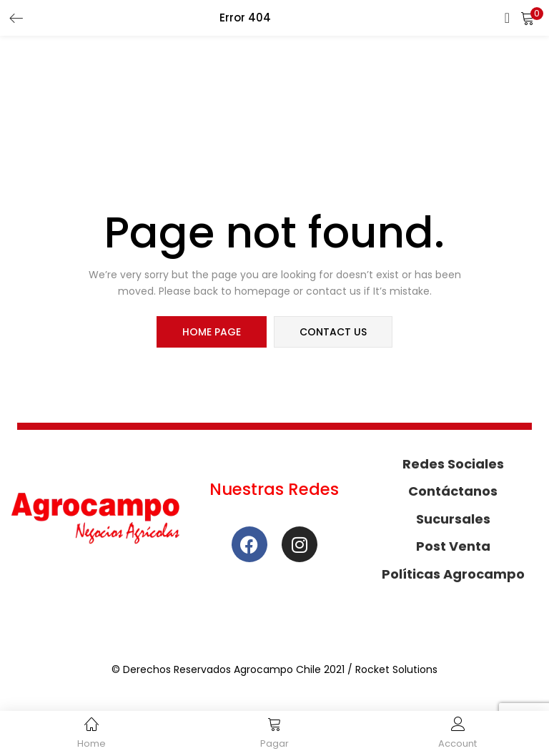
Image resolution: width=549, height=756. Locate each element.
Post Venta (453, 546)
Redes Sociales (453, 464)
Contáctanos (453, 491)
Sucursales (453, 519)
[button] (528, 18)
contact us (333, 332)
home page (212, 332)
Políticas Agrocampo (453, 574)
